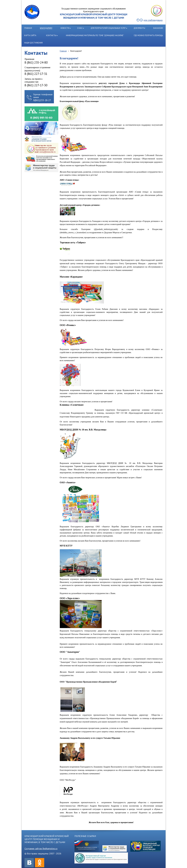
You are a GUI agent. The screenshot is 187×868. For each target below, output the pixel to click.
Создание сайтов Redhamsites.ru (41, 848)
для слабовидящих (153, 20)
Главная (63, 51)
